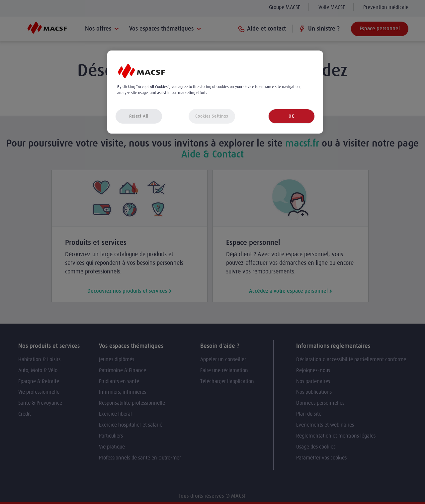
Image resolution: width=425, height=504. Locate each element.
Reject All (139, 116)
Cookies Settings (212, 116)
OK (291, 116)
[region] (215, 92)
